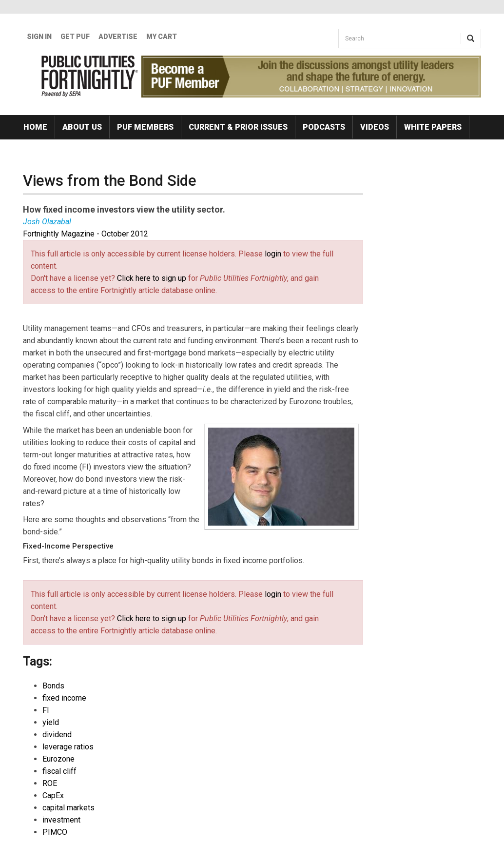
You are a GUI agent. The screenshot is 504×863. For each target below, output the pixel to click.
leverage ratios (68, 747)
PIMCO (55, 832)
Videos (375, 127)
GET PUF (75, 37)
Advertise (118, 37)
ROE (50, 783)
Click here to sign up (152, 278)
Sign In (39, 37)
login (273, 254)
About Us (82, 127)
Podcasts (324, 127)
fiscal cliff (59, 771)
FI (46, 710)
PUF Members (145, 127)
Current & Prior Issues (238, 127)
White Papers (433, 127)
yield (51, 722)
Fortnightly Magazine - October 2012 (86, 234)
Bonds (53, 686)
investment (61, 820)
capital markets (68, 808)
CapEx (53, 795)
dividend (57, 735)
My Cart (162, 37)
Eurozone (58, 759)
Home (35, 127)
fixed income (64, 698)
